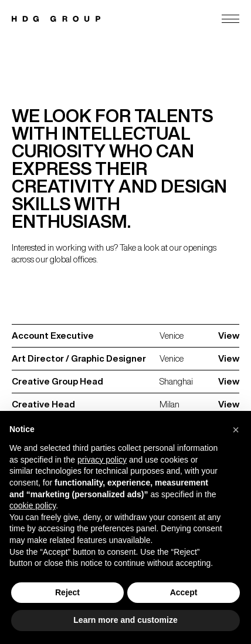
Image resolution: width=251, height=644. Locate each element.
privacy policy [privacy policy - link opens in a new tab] (102, 460)
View (229, 336)
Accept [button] (184, 592)
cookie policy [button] (33, 505)
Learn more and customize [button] (125, 620)
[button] (236, 430)
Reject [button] (67, 592)
